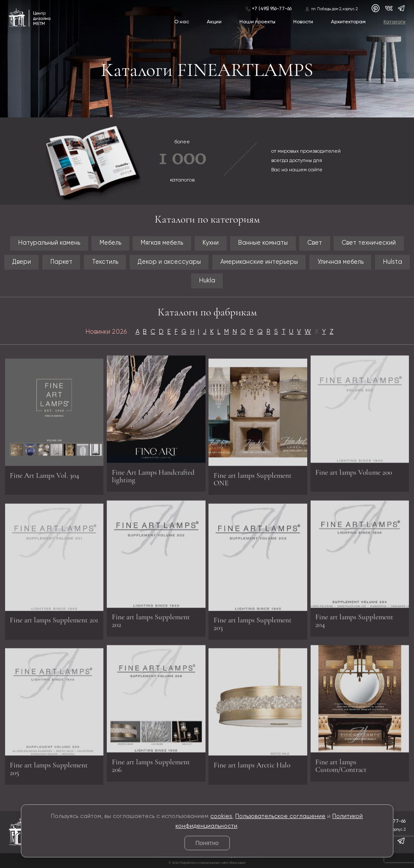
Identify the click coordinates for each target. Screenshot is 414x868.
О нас (182, 22)
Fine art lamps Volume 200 (354, 469)
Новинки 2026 (106, 332)
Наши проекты (257, 22)
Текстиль (105, 262)
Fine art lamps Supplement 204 (354, 618)
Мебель (110, 243)
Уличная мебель (340, 262)
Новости (303, 22)
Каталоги (395, 22)
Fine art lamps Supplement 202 (151, 618)
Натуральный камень (49, 243)
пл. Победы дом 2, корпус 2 (335, 9)
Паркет (61, 262)
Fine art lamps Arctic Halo (252, 768)
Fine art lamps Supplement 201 (54, 623)
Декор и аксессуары (169, 262)
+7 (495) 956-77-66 (272, 9)
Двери (22, 262)
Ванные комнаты (263, 243)
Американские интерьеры (259, 262)
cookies (221, 816)
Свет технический (369, 243)
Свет (315, 243)
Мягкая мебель (162, 243)
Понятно (207, 843)
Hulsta (393, 262)
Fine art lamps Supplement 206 (151, 763)
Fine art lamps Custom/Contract (341, 763)
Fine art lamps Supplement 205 (49, 772)
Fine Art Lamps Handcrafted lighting (153, 473)
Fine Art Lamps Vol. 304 (44, 478)
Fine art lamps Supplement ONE (253, 482)
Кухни (211, 243)
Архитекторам (348, 22)
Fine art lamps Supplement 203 (253, 627)
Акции (214, 22)
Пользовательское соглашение (280, 816)
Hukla (207, 281)
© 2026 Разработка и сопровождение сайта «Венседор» (207, 863)
